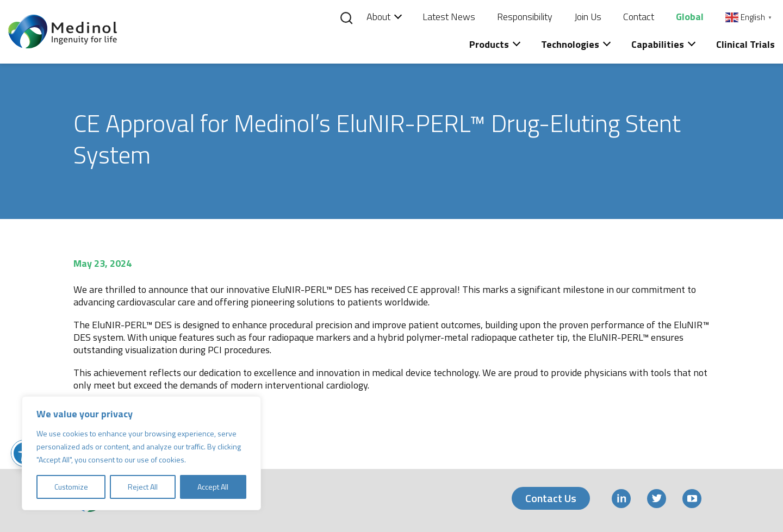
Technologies (570, 44)
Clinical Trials (745, 44)
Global (690, 17)
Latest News (449, 17)
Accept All (213, 487)
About (378, 17)
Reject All (143, 487)
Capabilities (658, 44)
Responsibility (525, 17)
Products (489, 44)
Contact (639, 17)
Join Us (588, 17)
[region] (141, 453)
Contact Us (551, 498)
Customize (71, 487)
